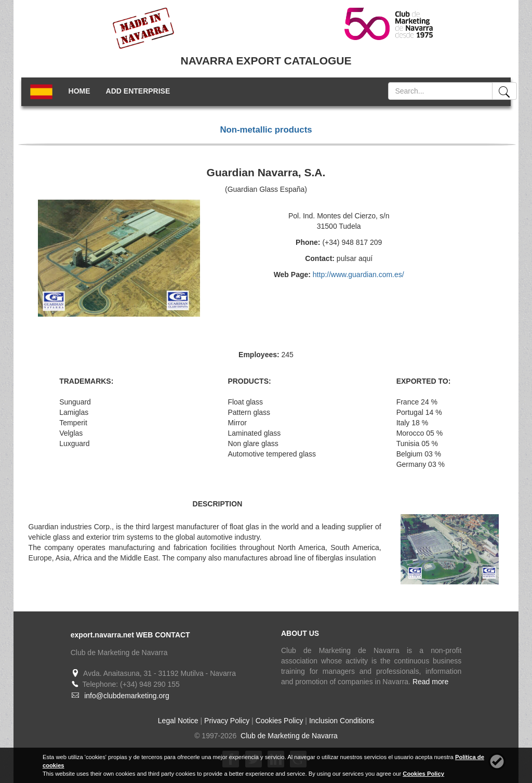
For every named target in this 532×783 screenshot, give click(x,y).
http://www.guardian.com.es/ (358, 275)
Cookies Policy (280, 721)
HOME (79, 91)
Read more (430, 682)
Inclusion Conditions (342, 721)
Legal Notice (178, 721)
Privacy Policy (227, 721)
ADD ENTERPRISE (138, 91)
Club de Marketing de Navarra (288, 736)
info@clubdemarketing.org (127, 696)
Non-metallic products (266, 130)
